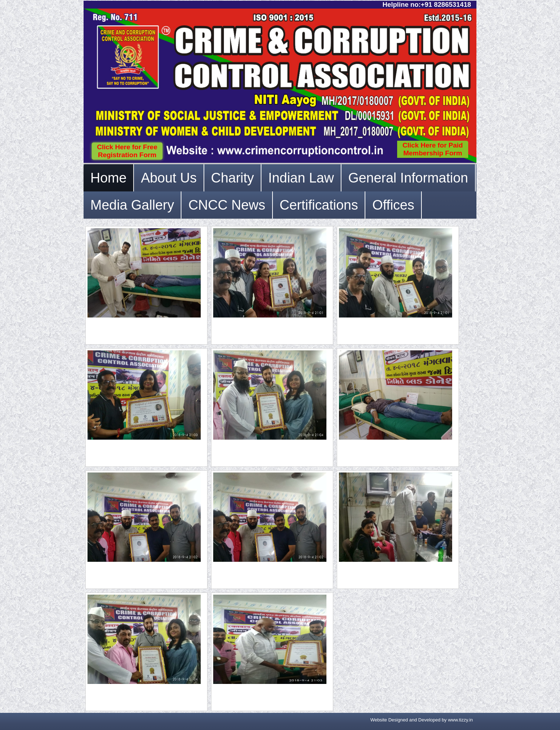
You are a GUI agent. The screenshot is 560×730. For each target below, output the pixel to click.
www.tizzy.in (460, 720)
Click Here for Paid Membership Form (433, 149)
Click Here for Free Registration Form (127, 151)
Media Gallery (132, 205)
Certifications (319, 205)
